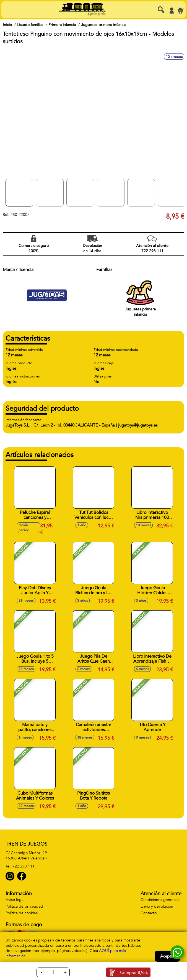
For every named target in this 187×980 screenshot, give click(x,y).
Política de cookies (22, 913)
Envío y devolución (157, 906)
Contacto (149, 913)
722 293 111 (24, 866)
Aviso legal (15, 900)
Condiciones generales (160, 900)
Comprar (134, 973)
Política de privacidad (24, 906)
